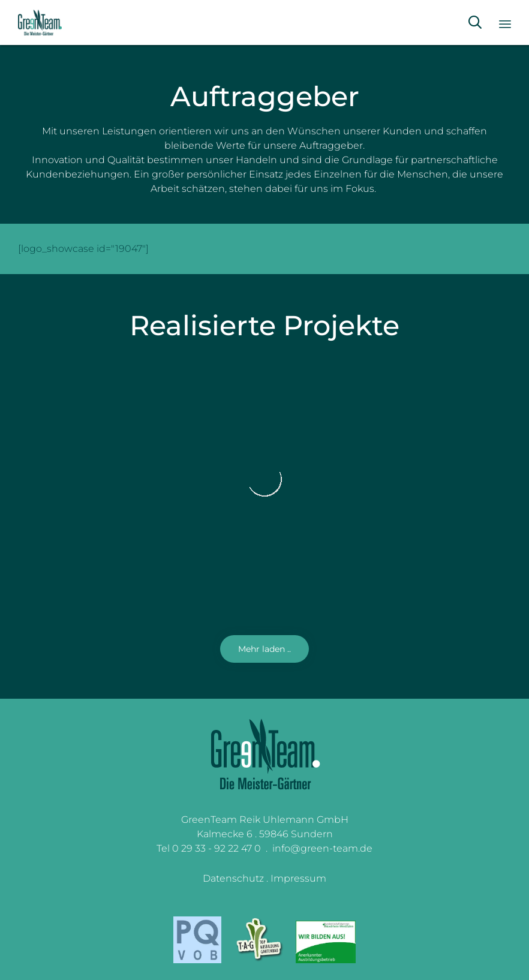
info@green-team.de (322, 848)
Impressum (298, 878)
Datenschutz (233, 878)
